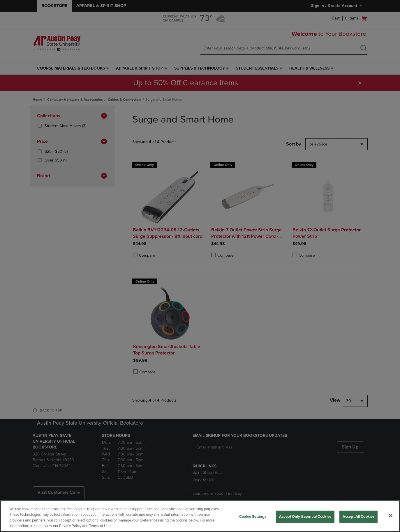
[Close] (391, 515)
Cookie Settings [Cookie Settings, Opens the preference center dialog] (253, 517)
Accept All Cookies (358, 517)
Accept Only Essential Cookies (305, 517)
